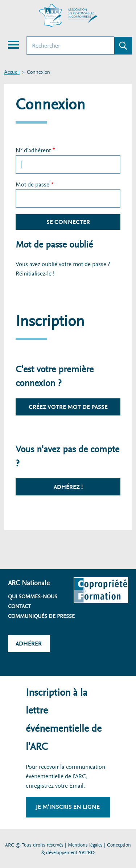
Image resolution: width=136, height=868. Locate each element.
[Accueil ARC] (68, 16)
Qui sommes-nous (33, 596)
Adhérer (29, 644)
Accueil (12, 73)
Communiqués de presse (41, 616)
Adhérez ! (68, 487)
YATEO (87, 853)
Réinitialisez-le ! (35, 274)
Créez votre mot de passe (68, 407)
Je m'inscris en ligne (68, 807)
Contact (19, 606)
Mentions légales (85, 845)
